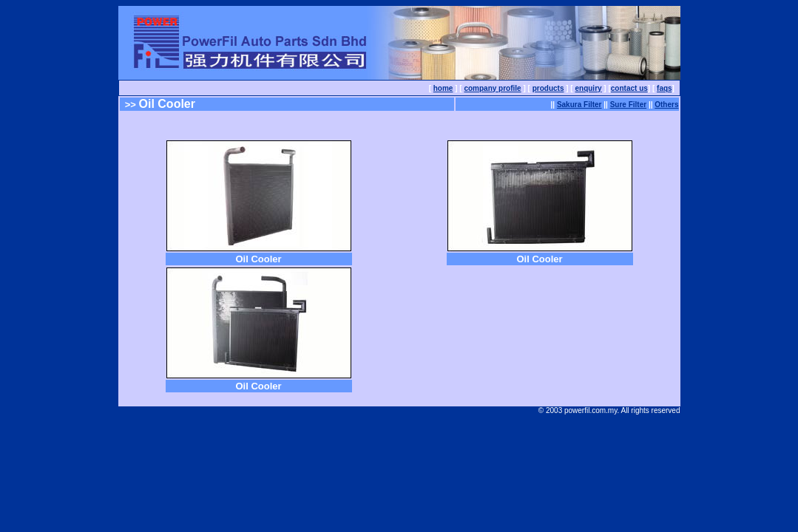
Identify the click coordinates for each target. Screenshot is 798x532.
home (443, 88)
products (548, 88)
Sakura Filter (579, 105)
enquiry (588, 88)
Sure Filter (628, 105)
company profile (492, 88)
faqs (665, 88)
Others (666, 105)
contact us (629, 88)
